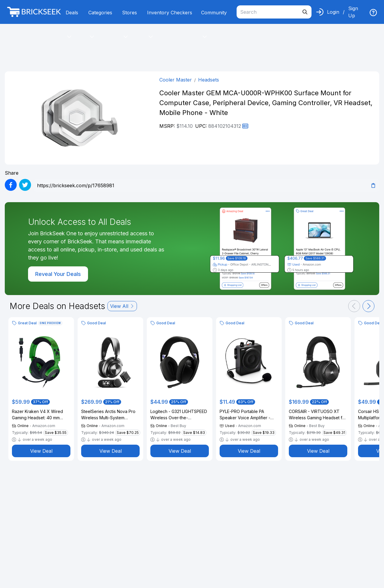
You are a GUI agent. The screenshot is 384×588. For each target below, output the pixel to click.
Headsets (209, 80)
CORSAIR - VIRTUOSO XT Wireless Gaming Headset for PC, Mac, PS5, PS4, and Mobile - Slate (318, 415)
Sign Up (353, 12)
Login (333, 12)
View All (122, 306)
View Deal (41, 451)
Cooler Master (176, 80)
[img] (373, 13)
